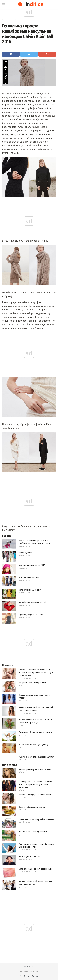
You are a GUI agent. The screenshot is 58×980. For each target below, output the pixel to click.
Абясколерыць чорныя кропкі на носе (37, 869)
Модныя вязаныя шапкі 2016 (32, 565)
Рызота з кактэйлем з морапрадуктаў (36, 757)
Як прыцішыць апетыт (29, 857)
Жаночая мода (8, 20)
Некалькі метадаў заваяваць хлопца (35, 795)
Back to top (29, 967)
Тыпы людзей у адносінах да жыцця (35, 732)
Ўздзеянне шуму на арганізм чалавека (36, 820)
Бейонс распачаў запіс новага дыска (35, 769)
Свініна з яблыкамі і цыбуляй (32, 807)
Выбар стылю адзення (29, 578)
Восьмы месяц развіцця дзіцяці (33, 745)
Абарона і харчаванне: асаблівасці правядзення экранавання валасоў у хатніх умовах (36, 673)
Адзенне (18, 20)
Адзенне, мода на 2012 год (31, 615)
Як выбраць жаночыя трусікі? (33, 602)
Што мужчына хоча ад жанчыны (33, 832)
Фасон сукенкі (25, 553)
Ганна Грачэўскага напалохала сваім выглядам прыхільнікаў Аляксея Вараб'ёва (35, 785)
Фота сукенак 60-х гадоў (30, 590)
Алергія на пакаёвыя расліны (32, 683)
